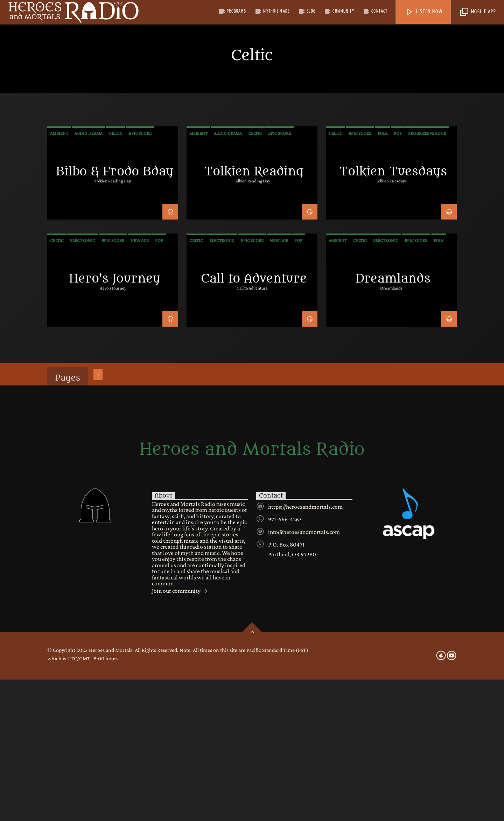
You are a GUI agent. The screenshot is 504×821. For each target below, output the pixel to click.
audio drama (89, 275)
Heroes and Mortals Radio (252, 591)
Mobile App (478, 12)
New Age (140, 382)
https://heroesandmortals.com (305, 648)
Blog (311, 11)
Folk (383, 275)
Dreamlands (393, 420)
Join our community (180, 733)
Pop (398, 275)
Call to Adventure (254, 420)
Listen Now (424, 12)
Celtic (116, 275)
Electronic (83, 382)
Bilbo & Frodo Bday (115, 313)
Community (343, 11)
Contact (380, 11)
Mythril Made (276, 11)
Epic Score (140, 275)
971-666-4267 (285, 661)
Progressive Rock (427, 275)
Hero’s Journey (114, 420)
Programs (236, 11)
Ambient (59, 275)
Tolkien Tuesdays (393, 313)
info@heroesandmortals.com (304, 673)
